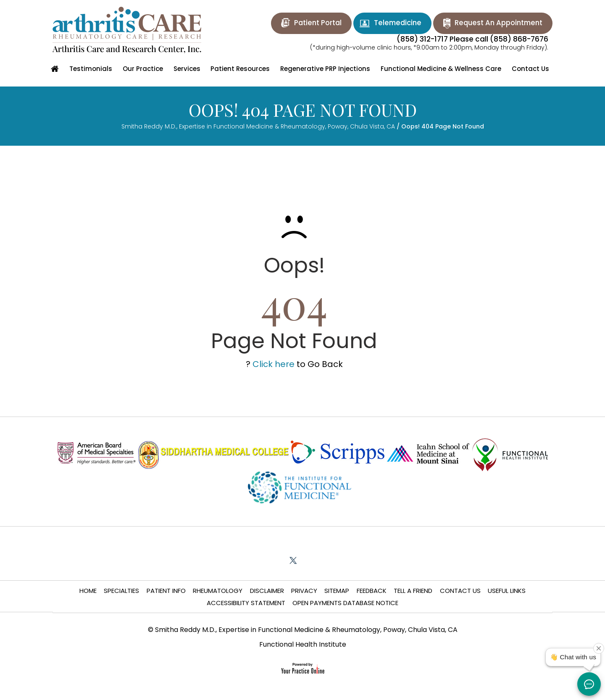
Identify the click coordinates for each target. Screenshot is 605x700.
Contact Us (461, 591)
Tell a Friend (414, 591)
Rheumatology (217, 591)
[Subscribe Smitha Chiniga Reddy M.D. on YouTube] (331, 560)
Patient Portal (309, 23)
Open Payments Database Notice (346, 603)
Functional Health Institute (303, 645)
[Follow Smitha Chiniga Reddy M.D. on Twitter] (293, 560)
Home (87, 591)
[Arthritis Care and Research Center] (127, 30)
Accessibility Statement (246, 603)
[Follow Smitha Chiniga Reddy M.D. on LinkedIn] (312, 560)
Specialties (121, 591)
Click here (274, 364)
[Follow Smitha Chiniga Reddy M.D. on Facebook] (274, 560)
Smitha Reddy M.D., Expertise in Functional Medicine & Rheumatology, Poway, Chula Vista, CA (258, 126)
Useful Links (508, 591)
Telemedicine (391, 23)
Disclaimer (267, 591)
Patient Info (165, 591)
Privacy (304, 591)
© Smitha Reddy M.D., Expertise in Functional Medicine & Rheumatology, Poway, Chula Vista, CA (303, 631)
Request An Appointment (496, 23)
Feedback (372, 591)
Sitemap (337, 591)
